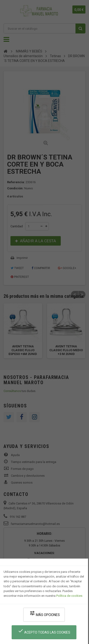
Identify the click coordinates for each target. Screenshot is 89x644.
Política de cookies (69, 596)
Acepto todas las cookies (44, 631)
